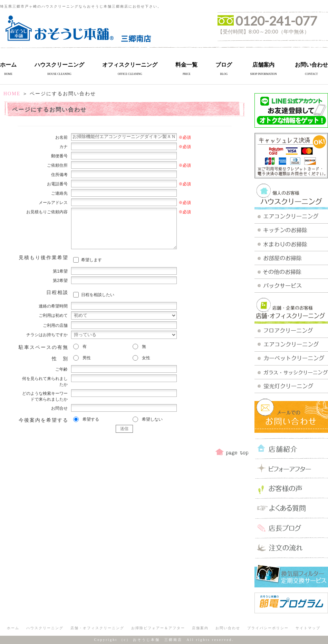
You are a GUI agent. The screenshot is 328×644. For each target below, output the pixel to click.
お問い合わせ (311, 65)
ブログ (224, 65)
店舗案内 (263, 65)
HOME (12, 94)
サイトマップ (308, 628)
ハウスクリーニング (59, 65)
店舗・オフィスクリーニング (97, 628)
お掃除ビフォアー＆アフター (158, 628)
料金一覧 (186, 65)
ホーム (8, 65)
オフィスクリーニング (130, 65)
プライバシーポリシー (268, 628)
